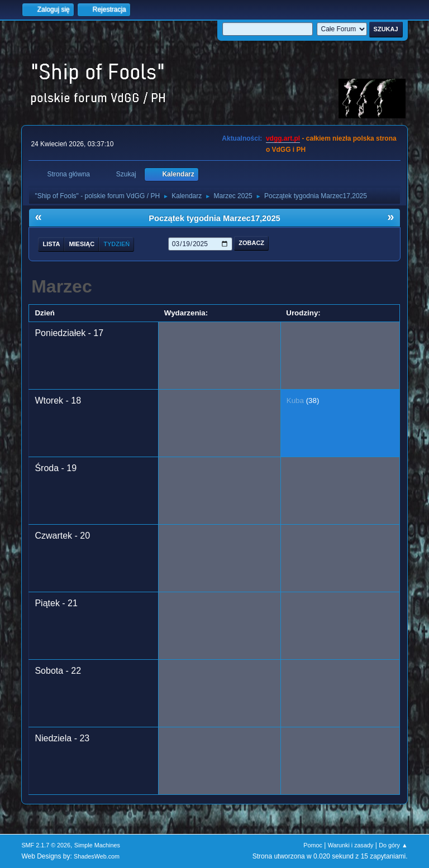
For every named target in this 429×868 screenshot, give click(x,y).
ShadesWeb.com (97, 856)
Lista (51, 244)
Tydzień (116, 244)
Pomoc (313, 845)
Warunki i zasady (351, 845)
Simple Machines (97, 845)
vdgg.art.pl (283, 138)
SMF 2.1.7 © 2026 (46, 845)
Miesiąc (82, 244)
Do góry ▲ (393, 845)
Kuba (295, 401)
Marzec (62, 286)
